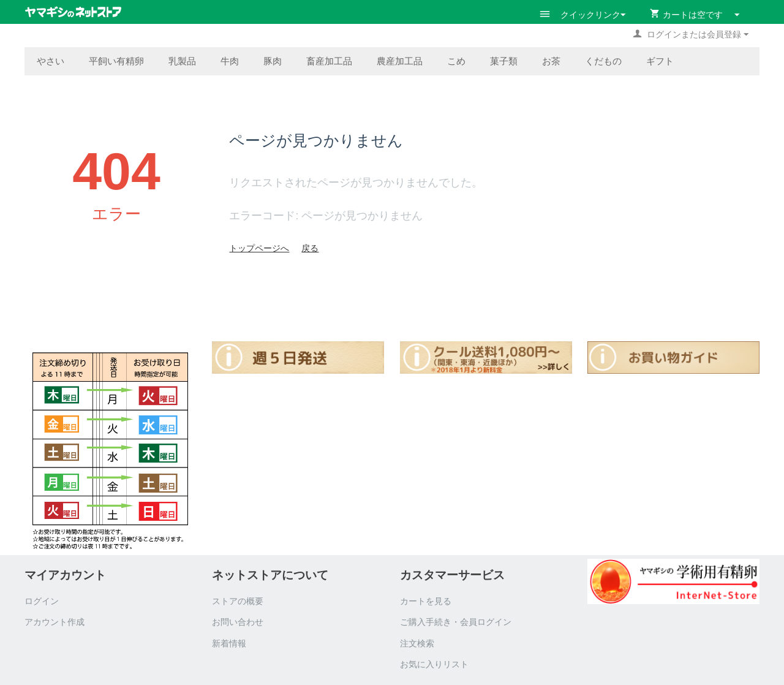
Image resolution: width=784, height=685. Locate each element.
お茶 (551, 61)
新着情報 (229, 643)
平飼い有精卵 (116, 61)
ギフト (660, 61)
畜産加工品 (329, 61)
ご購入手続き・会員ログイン (456, 622)
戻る (310, 248)
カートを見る (426, 601)
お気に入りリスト (434, 664)
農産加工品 (400, 61)
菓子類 (504, 61)
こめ (456, 61)
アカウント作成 (55, 622)
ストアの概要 (238, 601)
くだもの (603, 61)
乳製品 (182, 61)
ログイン (42, 601)
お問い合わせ (238, 622)
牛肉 (230, 61)
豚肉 (273, 61)
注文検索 (417, 643)
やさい (51, 61)
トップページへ (259, 248)
